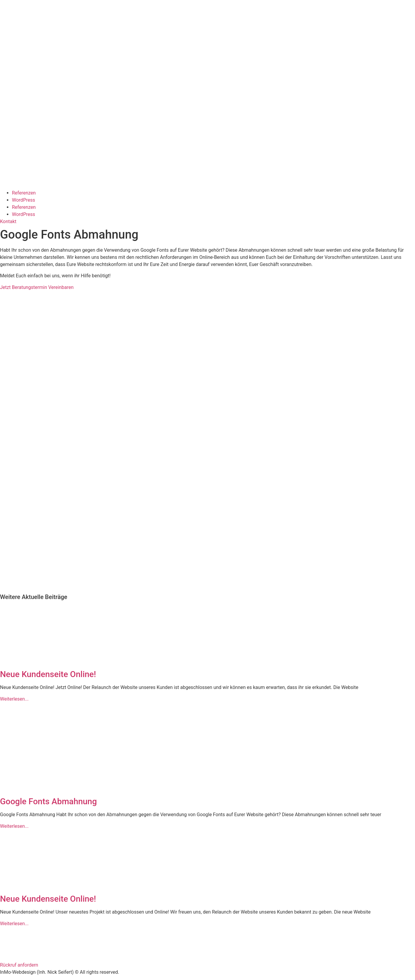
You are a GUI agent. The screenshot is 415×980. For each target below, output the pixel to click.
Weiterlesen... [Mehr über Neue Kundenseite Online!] (14, 699)
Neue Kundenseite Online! (48, 674)
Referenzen (24, 193)
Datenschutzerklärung (23, 954)
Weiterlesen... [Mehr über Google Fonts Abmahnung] (14, 826)
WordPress (24, 200)
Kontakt (8, 931)
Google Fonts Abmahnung (48, 801)
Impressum (12, 942)
